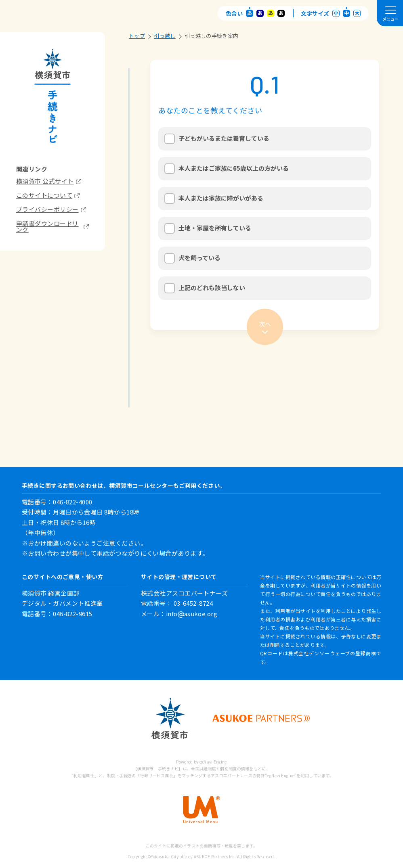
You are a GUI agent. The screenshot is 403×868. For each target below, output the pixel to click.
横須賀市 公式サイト (49, 181)
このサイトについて (48, 195)
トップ (140, 36)
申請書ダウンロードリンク (52, 226)
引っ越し (167, 36)
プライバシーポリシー (51, 209)
